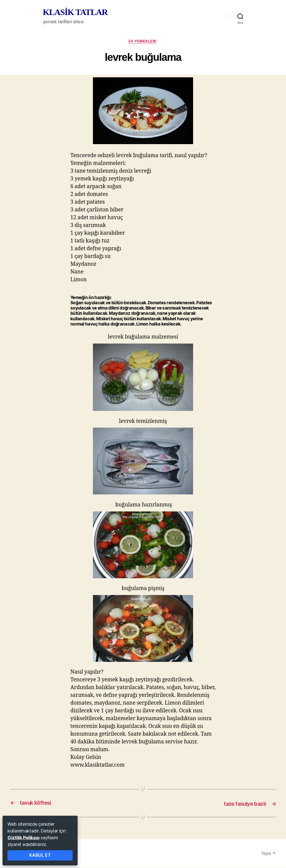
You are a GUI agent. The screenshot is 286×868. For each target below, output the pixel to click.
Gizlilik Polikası (23, 838)
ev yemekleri (143, 42)
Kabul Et (40, 855)
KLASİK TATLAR (75, 12)
